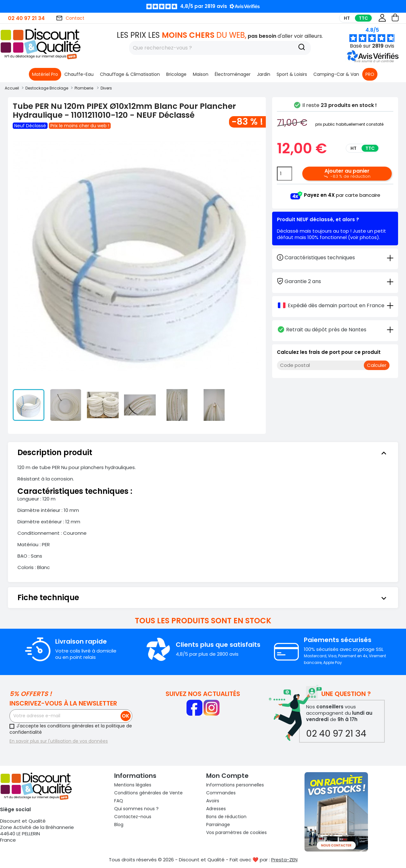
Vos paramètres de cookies (236, 832)
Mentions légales (133, 785)
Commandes (221, 793)
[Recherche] (302, 48)
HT (347, 18)
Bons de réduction (226, 817)
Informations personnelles (235, 785)
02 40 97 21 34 (26, 18)
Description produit (203, 453)
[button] (374, 61)
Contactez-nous (133, 817)
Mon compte (227, 776)
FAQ (119, 801)
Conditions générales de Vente (148, 793)
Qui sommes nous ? (136, 809)
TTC (363, 18)
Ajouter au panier (347, 173)
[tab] (335, 281)
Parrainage (218, 825)
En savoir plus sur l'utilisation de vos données (59, 741)
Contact (70, 18)
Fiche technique (203, 598)
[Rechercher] (220, 48)
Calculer (377, 365)
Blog (119, 825)
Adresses (216, 809)
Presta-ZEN (284, 860)
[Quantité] (285, 174)
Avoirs (213, 801)
